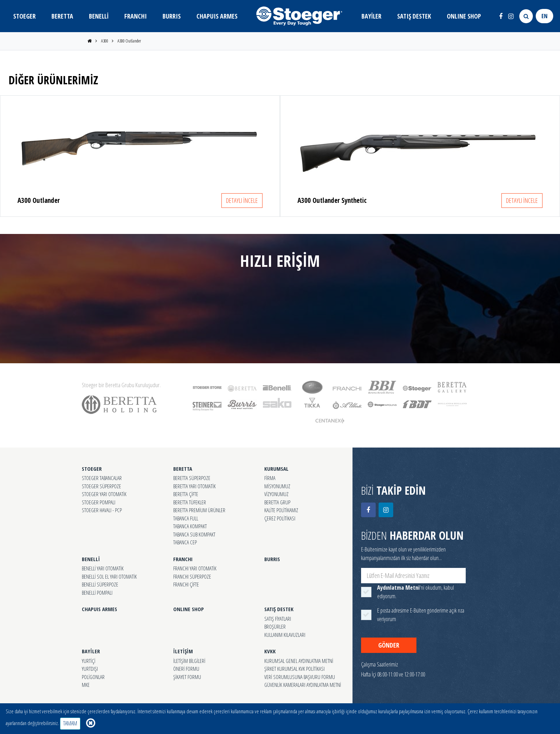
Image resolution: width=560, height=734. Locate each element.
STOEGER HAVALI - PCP (102, 510)
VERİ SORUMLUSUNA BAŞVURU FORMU (300, 677)
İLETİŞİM (183, 651)
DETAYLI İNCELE (242, 200)
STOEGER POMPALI (99, 502)
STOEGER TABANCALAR (102, 478)
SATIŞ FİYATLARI (278, 619)
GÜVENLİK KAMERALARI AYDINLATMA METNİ (303, 685)
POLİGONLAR (93, 677)
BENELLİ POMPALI (97, 593)
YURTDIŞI (90, 669)
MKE (86, 685)
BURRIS (172, 16)
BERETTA (62, 16)
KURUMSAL (276, 469)
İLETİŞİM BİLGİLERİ (189, 661)
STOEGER (24, 16)
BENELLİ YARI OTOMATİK (103, 568)
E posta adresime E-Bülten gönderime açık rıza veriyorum (421, 615)
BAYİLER (371, 16)
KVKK (270, 651)
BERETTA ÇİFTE (186, 494)
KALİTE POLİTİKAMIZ (281, 510)
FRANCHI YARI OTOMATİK (195, 568)
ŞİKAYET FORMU (187, 677)
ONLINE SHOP (464, 16)
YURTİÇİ (89, 661)
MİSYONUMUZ (277, 486)
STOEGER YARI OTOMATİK (104, 494)
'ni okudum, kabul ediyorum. (416, 592)
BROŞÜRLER (275, 626)
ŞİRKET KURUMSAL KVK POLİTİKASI (294, 669)
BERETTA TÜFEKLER (190, 502)
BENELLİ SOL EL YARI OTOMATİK (109, 576)
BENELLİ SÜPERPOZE (100, 584)
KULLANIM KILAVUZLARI (285, 635)
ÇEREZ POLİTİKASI (280, 518)
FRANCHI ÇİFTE (186, 584)
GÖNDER (389, 645)
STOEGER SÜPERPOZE (101, 486)
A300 (105, 41)
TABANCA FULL (186, 518)
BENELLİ (99, 16)
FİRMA (270, 478)
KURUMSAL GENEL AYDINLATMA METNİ (299, 661)
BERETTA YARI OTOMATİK (194, 486)
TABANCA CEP (185, 542)
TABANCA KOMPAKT (190, 526)
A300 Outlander (129, 41)
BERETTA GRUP (277, 502)
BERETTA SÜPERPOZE (192, 478)
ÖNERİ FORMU (186, 669)
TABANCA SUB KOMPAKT (194, 534)
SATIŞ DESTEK (414, 16)
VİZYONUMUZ (276, 494)
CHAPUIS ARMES (217, 16)
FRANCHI (136, 16)
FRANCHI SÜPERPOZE (192, 576)
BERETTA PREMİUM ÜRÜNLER (199, 510)
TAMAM (70, 723)
